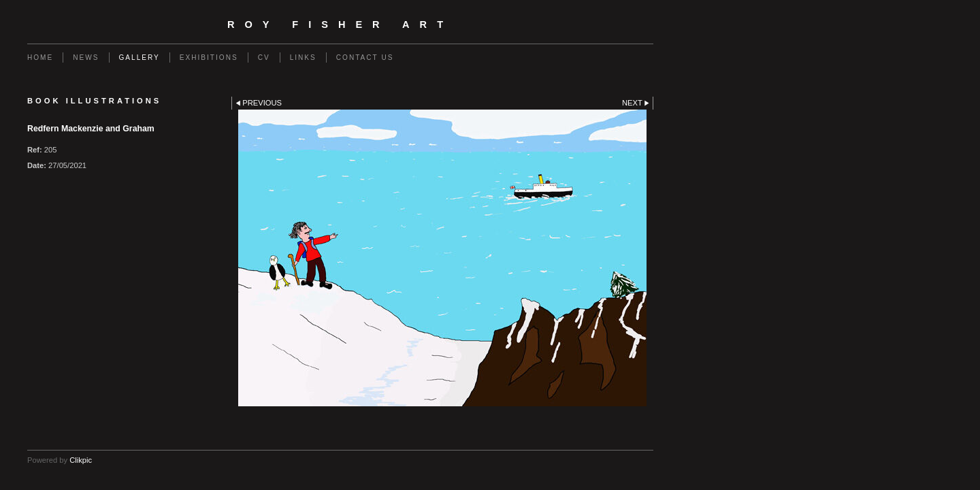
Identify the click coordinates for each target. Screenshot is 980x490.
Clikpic (81, 460)
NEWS (86, 58)
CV (264, 58)
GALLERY (140, 58)
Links (303, 58)
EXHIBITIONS (209, 58)
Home (40, 58)
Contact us (365, 58)
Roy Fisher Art (340, 24)
